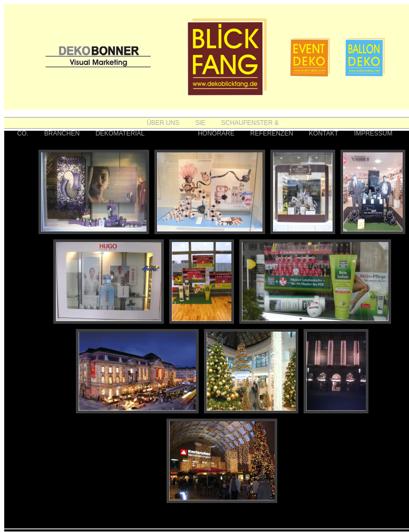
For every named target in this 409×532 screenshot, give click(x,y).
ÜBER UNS (163, 123)
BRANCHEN (62, 133)
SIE (200, 123)
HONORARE (216, 133)
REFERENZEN (272, 133)
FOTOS (171, 133)
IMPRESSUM (373, 133)
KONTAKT (324, 133)
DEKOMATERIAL (120, 133)
